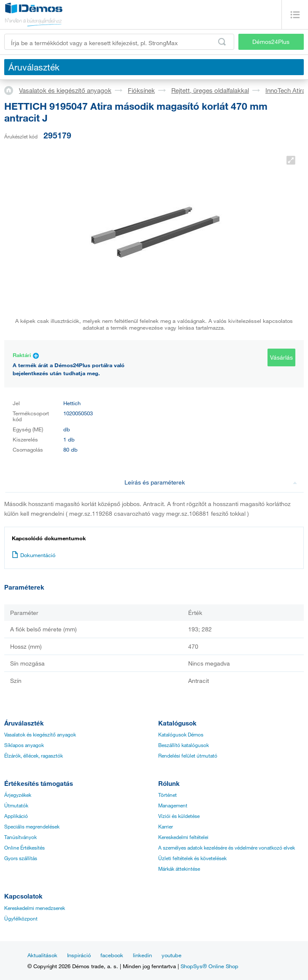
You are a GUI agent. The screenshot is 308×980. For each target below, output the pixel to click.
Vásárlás (281, 357)
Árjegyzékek (18, 795)
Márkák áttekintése (179, 869)
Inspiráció (79, 955)
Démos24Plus (271, 42)
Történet (168, 795)
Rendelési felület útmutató (188, 755)
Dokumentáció (34, 555)
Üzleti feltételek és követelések (192, 858)
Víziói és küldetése (179, 816)
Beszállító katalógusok (184, 745)
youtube (172, 955)
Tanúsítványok (20, 837)
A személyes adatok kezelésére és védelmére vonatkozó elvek (227, 847)
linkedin (142, 955)
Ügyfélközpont (21, 918)
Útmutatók (16, 805)
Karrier (166, 826)
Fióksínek (141, 90)
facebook (112, 955)
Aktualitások (42, 955)
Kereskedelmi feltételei (183, 837)
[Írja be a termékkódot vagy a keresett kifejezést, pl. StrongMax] (119, 42)
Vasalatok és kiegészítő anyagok (65, 90)
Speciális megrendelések (32, 826)
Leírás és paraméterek (211, 482)
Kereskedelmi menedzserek (35, 908)
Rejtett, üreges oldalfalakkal (210, 90)
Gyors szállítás (21, 858)
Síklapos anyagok (24, 745)
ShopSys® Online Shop (209, 966)
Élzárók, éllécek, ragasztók (34, 755)
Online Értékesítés (24, 847)
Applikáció (16, 816)
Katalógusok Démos (181, 734)
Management (173, 805)
